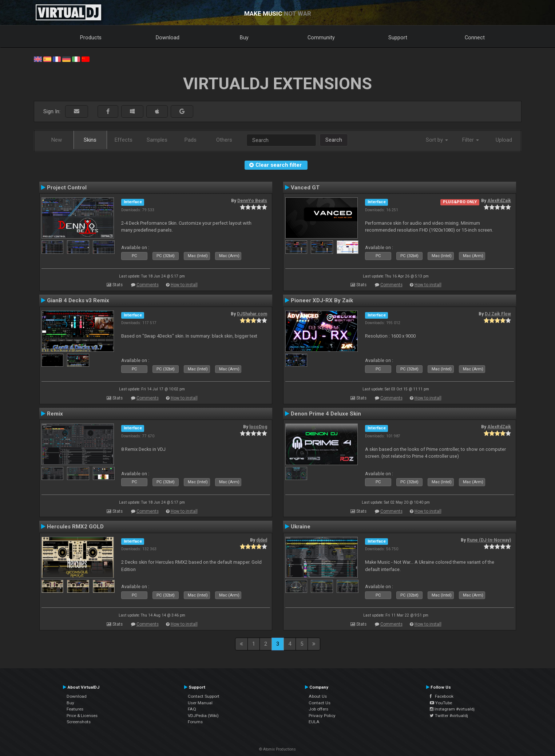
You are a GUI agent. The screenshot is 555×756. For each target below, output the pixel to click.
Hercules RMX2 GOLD (75, 527)
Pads (191, 140)
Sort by (437, 140)
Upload (504, 140)
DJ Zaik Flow (498, 314)
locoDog (258, 427)
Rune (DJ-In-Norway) (489, 540)
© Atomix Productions (277, 749)
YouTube (441, 703)
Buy (244, 38)
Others (224, 140)
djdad (262, 540)
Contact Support (204, 696)
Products (91, 38)
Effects (124, 140)
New (57, 140)
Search (334, 140)
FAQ (192, 709)
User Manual (200, 703)
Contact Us (320, 703)
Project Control (67, 188)
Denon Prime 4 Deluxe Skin (326, 414)
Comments (148, 285)
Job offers (318, 709)
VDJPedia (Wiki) (203, 716)
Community (321, 38)
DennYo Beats (252, 201)
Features (75, 709)
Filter (471, 140)
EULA (314, 722)
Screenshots (79, 722)
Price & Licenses (82, 716)
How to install (184, 285)
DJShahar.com (252, 314)
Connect (475, 38)
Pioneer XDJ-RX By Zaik (322, 300)
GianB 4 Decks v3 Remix (78, 300)
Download (168, 38)
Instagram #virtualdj (452, 709)
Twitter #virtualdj (449, 716)
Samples (157, 140)
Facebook (442, 696)
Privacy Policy (322, 716)
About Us (318, 696)
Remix (55, 414)
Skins (90, 140)
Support (398, 38)
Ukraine (301, 527)
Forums (195, 722)
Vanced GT (305, 188)
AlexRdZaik (499, 201)
